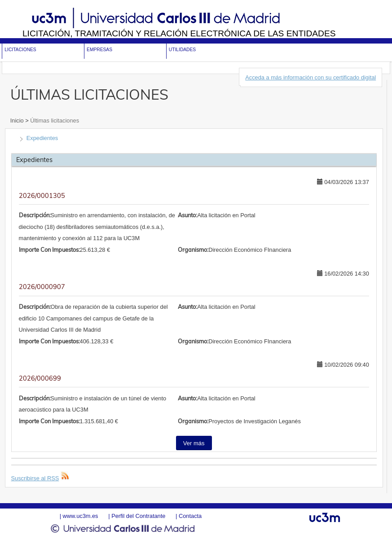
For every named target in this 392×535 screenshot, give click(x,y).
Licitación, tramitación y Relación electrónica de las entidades (179, 33)
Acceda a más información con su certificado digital (311, 77)
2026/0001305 (42, 196)
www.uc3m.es (81, 516)
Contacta (190, 516)
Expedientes (42, 138)
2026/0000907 (42, 287)
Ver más (194, 443)
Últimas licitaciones (54, 121)
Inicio (18, 121)
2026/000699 (40, 378)
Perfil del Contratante (138, 516)
